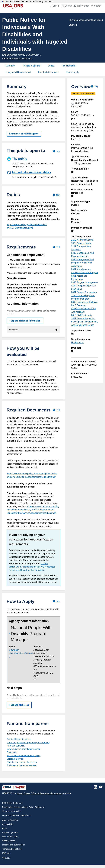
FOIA (5, 828)
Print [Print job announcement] (73, 25)
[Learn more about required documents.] (56, 410)
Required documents (48, 72)
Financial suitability (16, 746)
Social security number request (22, 765)
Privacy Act (12, 752)
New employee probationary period (24, 749)
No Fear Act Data (10, 837)
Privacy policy (8, 841)
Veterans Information (12, 811)
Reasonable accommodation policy (24, 756)
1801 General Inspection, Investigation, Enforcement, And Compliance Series (84, 322)
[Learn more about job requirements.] (56, 247)
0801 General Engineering (84, 292)
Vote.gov (6, 858)
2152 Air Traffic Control (82, 240)
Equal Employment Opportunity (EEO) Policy (28, 742)
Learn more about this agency (24, 134)
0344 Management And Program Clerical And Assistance (83, 263)
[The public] (33, 162)
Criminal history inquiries (18, 739)
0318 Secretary (79, 305)
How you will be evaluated (18, 72)
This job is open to (31, 66)
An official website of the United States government (29, 2)
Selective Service (15, 759)
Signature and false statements (22, 762)
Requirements (69, 66)
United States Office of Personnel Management (40, 793)
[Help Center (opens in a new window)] (81, 6)
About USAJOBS (10, 820)
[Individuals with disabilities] (33, 174)
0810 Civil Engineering (82, 315)
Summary (10, 66)
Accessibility (8, 824)
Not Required (78, 342)
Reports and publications (13, 845)
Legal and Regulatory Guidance (17, 815)
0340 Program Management (85, 282)
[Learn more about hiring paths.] (56, 151)
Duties (51, 66)
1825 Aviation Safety (81, 243)
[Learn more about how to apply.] (56, 601)
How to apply (72, 72)
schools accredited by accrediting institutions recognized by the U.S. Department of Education (32, 567)
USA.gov (6, 853)
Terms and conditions (12, 849)
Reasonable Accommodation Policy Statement (23, 807)
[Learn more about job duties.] (56, 195)
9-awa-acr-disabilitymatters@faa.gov (21, 653)
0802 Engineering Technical (85, 302)
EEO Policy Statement (12, 803)
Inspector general (10, 832)
